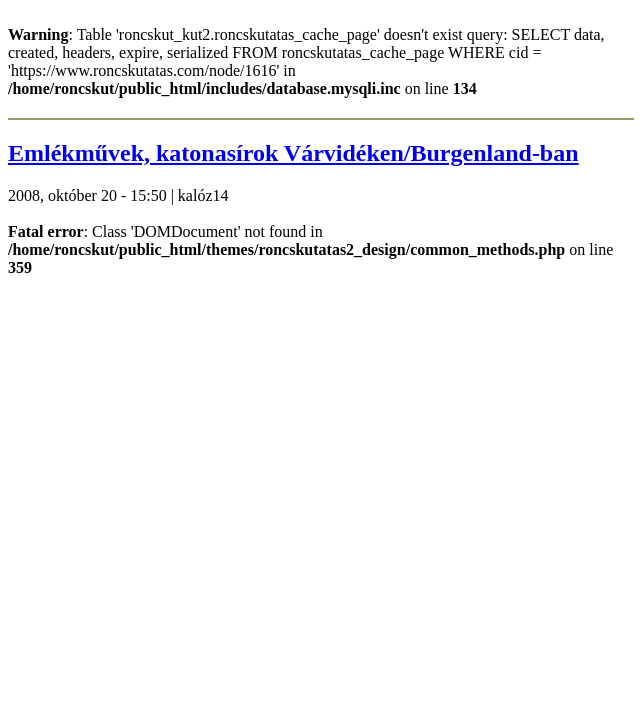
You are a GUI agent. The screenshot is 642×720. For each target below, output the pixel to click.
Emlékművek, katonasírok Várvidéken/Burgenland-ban (293, 153)
